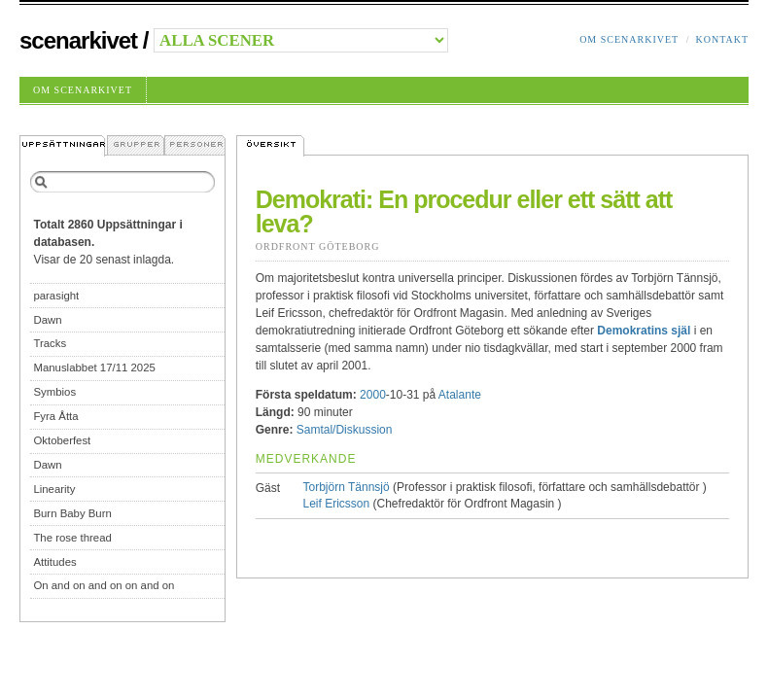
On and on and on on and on (104, 585)
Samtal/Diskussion (345, 430)
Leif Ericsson (337, 504)
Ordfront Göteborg (318, 246)
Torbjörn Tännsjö (347, 487)
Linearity (54, 489)
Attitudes (54, 562)
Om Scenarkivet (629, 39)
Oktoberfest (62, 440)
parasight (56, 296)
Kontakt (722, 39)
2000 (373, 395)
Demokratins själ (644, 331)
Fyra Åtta (55, 416)
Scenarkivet (78, 40)
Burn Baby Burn (72, 513)
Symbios (54, 392)
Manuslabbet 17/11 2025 (94, 367)
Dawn (47, 320)
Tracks (50, 343)
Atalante (460, 395)
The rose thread (72, 538)
